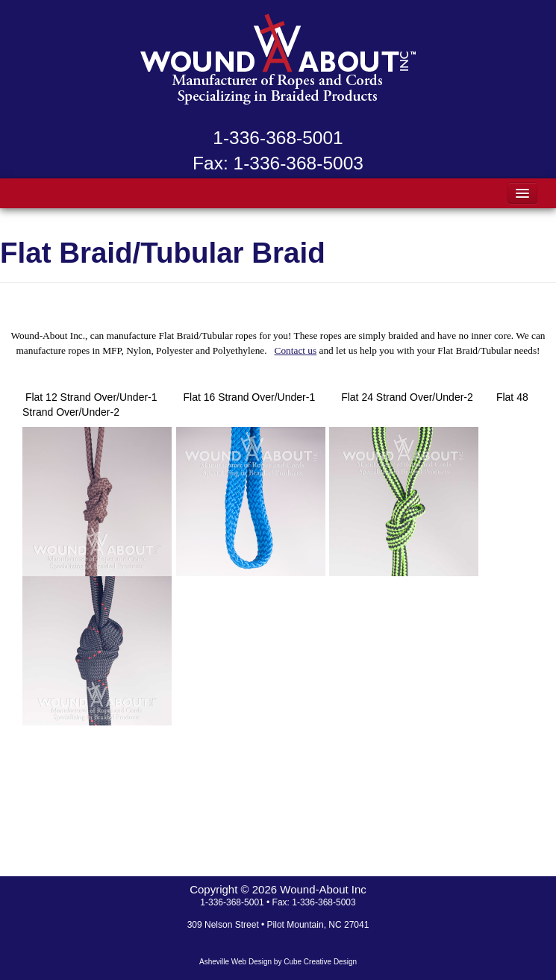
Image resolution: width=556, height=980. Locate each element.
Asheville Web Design (235, 962)
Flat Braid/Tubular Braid (163, 253)
